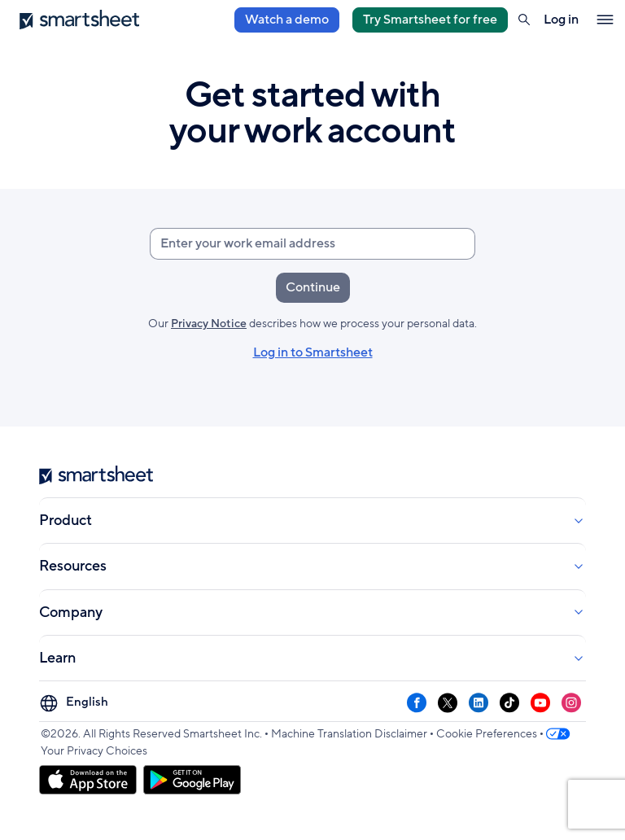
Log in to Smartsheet (313, 353)
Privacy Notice (209, 324)
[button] (524, 20)
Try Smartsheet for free (430, 20)
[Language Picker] (76, 703)
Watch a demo (287, 20)
